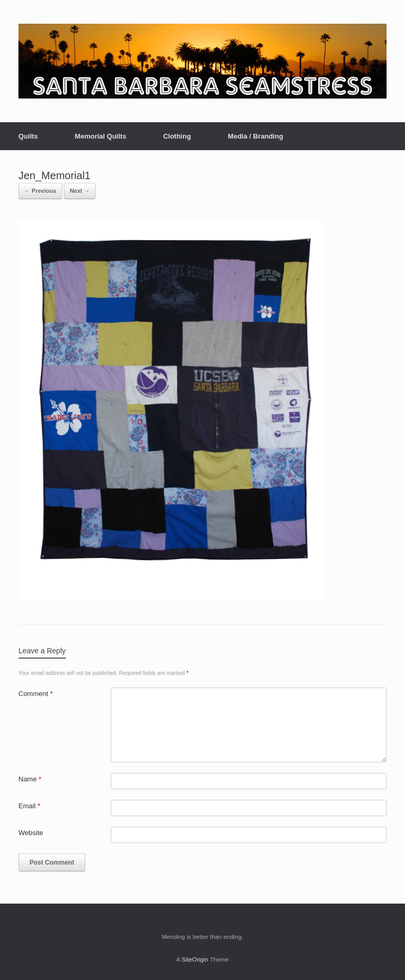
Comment (36, 694)
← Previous (40, 191)
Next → (80, 191)
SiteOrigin (195, 959)
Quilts (28, 136)
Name (30, 779)
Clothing (177, 136)
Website (31, 833)
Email (29, 806)
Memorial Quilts (101, 136)
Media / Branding (255, 136)
